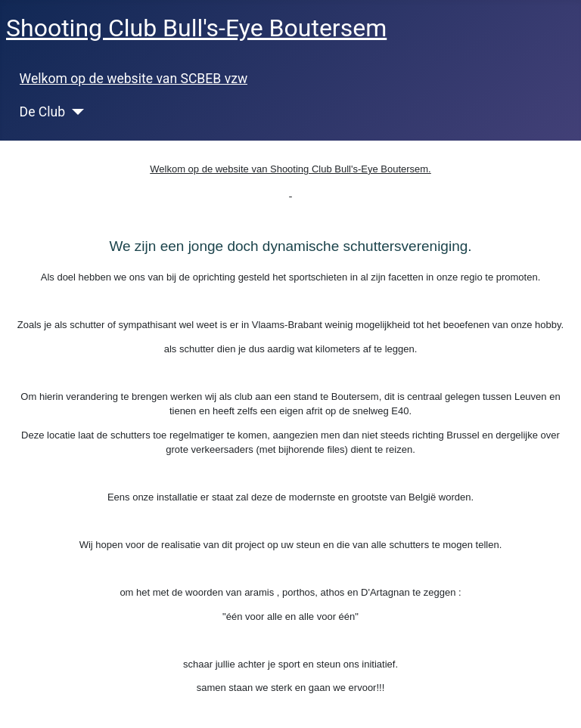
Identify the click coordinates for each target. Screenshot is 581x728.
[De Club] (75, 112)
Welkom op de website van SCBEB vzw (134, 79)
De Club (43, 112)
